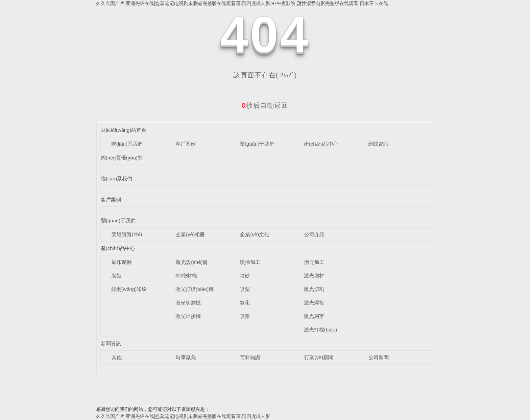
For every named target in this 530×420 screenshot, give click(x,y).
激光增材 (314, 276)
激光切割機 (188, 303)
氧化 (245, 303)
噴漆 (245, 316)
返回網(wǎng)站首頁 (124, 130)
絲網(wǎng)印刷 (129, 289)
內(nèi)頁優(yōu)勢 (122, 158)
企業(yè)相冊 (190, 234)
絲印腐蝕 (122, 262)
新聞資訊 (378, 144)
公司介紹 (314, 234)
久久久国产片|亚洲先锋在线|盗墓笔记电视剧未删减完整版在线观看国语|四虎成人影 (183, 416)
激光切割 (314, 289)
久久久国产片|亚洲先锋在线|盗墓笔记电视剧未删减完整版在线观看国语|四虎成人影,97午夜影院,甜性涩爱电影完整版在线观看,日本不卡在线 (242, 3)
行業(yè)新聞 (319, 357)
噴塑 (245, 289)
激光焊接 (314, 303)
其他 (117, 357)
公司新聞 (379, 357)
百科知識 (250, 357)
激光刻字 (314, 316)
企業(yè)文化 (255, 234)
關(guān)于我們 (257, 144)
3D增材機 (186, 276)
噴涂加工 (250, 262)
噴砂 (245, 276)
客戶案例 (186, 144)
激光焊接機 (188, 316)
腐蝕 (116, 276)
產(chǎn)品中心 (321, 144)
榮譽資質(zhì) (127, 234)
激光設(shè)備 (192, 262)
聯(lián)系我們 (127, 144)
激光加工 (314, 262)
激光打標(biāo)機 (195, 289)
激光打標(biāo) (320, 330)
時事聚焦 (186, 357)
